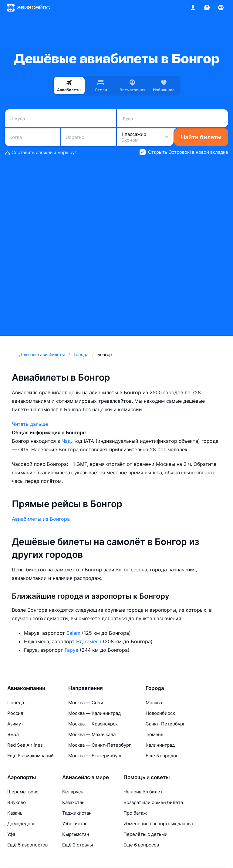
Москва (154, 703)
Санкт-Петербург (165, 724)
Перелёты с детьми (145, 834)
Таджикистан (77, 813)
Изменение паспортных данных (159, 824)
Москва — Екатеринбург (95, 756)
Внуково (17, 802)
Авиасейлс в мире (86, 777)
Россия (15, 713)
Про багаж (135, 813)
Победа (16, 703)
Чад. (68, 441)
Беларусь (73, 792)
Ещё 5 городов (162, 756)
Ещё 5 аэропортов (27, 845)
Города (155, 688)
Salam (74, 633)
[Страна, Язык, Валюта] (221, 8)
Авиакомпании (26, 688)
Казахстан (73, 802)
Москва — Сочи (86, 703)
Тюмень (154, 734)
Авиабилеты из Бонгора (41, 519)
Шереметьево (23, 792)
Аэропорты (22, 777)
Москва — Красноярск (93, 724)
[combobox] (61, 118)
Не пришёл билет (143, 792)
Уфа (11, 834)
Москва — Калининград (95, 713)
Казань (15, 813)
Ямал (13, 734)
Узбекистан (75, 824)
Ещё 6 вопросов (141, 845)
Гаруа (72, 650)
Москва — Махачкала (92, 734)
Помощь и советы (147, 777)
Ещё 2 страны (78, 845)
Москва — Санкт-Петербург (100, 745)
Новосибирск (160, 713)
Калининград (160, 745)
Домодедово (21, 824)
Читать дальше (30, 424)
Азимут (15, 724)
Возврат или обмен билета (153, 802)
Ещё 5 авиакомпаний (30, 756)
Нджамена (89, 641)
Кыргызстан (76, 834)
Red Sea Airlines (25, 745)
